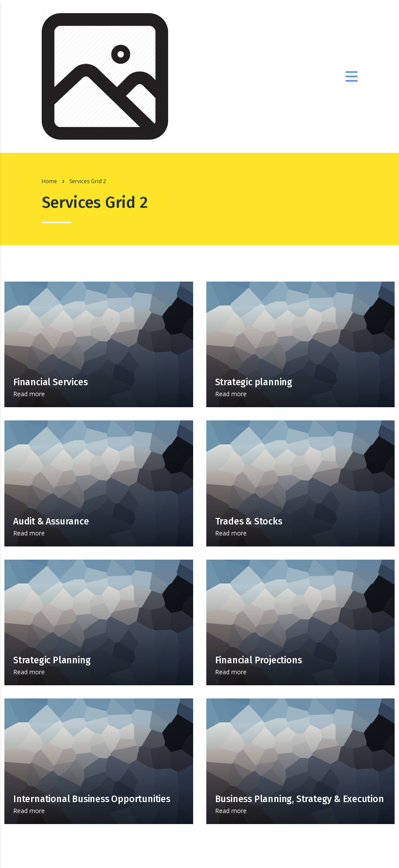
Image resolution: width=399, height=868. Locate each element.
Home (49, 181)
